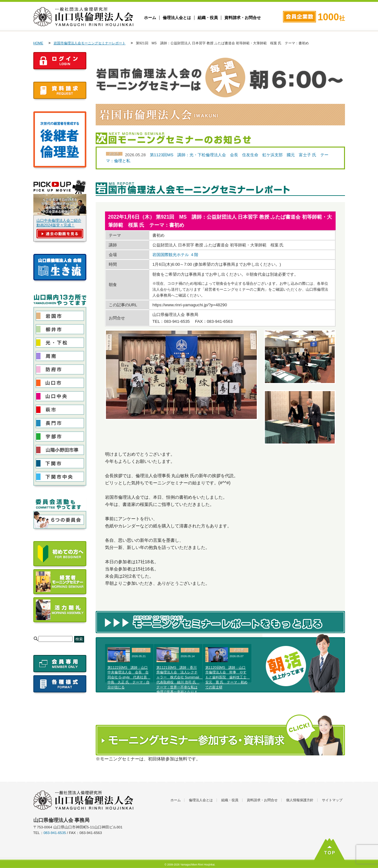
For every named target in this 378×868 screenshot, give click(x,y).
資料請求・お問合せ (243, 18)
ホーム (150, 18)
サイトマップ (332, 800)
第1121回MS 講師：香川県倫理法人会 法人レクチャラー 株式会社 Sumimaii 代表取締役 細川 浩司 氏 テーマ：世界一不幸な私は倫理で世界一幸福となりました (179, 682)
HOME (38, 43)
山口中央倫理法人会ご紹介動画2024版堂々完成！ (59, 223)
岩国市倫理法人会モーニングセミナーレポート (90, 43)
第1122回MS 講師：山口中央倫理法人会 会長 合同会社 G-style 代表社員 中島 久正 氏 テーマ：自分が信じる (129, 677)
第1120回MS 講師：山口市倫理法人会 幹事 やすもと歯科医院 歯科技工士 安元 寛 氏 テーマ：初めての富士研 (228, 677)
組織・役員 (208, 18)
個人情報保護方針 (300, 800)
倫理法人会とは (177, 18)
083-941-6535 (55, 833)
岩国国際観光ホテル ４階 (175, 255)
